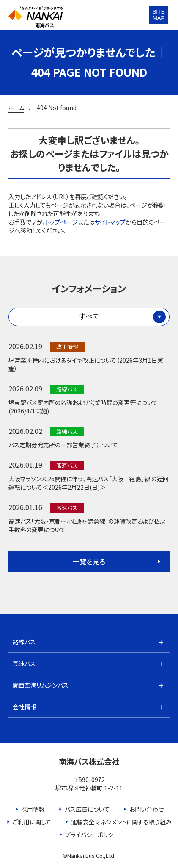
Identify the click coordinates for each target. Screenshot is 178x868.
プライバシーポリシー (92, 835)
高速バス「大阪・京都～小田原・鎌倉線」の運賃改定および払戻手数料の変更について (87, 525)
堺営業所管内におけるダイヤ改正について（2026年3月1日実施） (86, 364)
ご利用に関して (32, 822)
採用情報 (33, 809)
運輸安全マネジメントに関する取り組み (121, 822)
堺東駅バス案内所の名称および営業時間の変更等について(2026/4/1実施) (83, 407)
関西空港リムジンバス (41, 685)
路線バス (24, 642)
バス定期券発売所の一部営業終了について (63, 445)
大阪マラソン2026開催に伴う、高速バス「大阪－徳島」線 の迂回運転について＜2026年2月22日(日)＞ (89, 483)
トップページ (62, 222)
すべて (89, 316)
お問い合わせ (147, 809)
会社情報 (25, 707)
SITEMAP (159, 15)
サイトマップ (110, 222)
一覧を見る (89, 561)
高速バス (24, 663)
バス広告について (87, 809)
